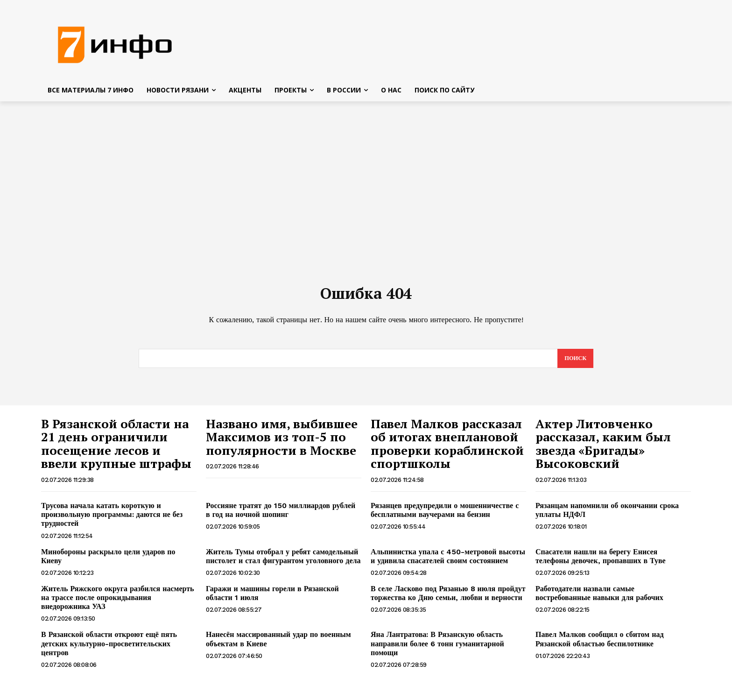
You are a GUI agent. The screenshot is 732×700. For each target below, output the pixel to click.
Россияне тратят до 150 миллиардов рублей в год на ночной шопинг (281, 515)
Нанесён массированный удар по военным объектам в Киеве (278, 644)
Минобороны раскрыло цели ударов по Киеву (108, 561)
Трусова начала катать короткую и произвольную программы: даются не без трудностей (112, 520)
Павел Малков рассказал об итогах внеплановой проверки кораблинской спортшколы (447, 449)
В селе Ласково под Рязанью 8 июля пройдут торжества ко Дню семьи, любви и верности (448, 598)
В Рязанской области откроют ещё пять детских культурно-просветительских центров (109, 649)
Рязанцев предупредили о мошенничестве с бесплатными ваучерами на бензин (445, 515)
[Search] (575, 363)
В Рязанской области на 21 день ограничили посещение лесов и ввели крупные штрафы (116, 449)
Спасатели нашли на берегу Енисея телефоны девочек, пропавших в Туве (601, 561)
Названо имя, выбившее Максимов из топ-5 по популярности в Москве (282, 442)
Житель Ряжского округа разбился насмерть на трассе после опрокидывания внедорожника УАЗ (118, 603)
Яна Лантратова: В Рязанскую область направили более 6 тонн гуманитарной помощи (437, 649)
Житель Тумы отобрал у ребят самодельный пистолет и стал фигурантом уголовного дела (283, 561)
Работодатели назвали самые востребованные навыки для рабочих (599, 598)
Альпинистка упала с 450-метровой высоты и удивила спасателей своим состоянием (448, 561)
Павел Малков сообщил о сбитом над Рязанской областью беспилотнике (600, 644)
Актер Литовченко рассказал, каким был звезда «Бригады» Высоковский (603, 449)
